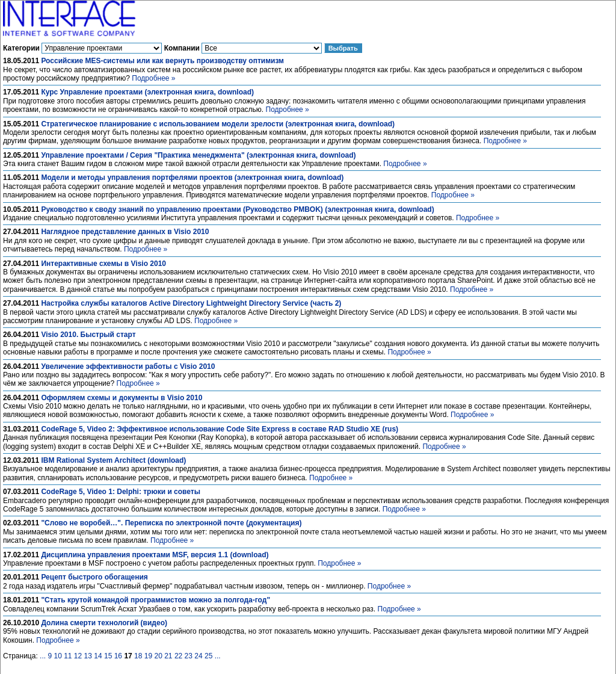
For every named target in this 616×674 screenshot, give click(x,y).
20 (158, 656)
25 (208, 656)
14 (98, 656)
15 (108, 656)
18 (138, 656)
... (43, 656)
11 (68, 656)
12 (78, 656)
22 (178, 656)
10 (57, 656)
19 (148, 656)
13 (88, 656)
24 (198, 656)
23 (189, 656)
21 (168, 656)
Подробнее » (153, 78)
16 (118, 656)
